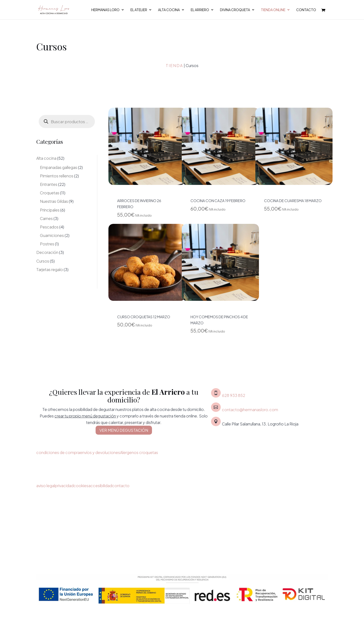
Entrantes (49, 184)
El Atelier (139, 10)
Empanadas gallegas (59, 167)
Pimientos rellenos (57, 176)
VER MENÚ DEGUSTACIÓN (124, 430)
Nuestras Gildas (54, 201)
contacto (121, 486)
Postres (47, 244)
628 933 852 (234, 395)
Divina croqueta (235, 10)
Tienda (174, 65)
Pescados (49, 227)
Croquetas (50, 193)
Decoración (47, 252)
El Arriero (200, 10)
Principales (50, 210)
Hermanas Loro (105, 10)
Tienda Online (273, 10)
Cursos (43, 261)
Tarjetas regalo (50, 269)
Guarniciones (52, 235)
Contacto (306, 10)
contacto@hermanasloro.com (250, 410)
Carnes (46, 218)
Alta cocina (169, 10)
